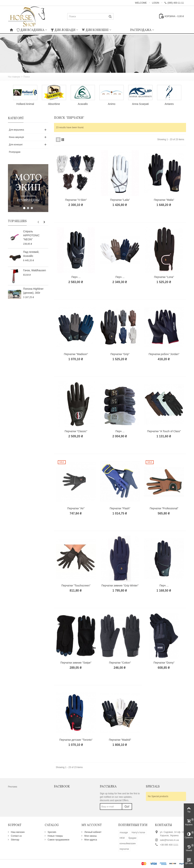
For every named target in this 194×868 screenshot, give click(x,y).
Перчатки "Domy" (164, 663)
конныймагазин (128, 843)
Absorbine (54, 104)
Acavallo (83, 104)
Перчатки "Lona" (164, 277)
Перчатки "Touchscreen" (76, 586)
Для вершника (16, 130)
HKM (122, 838)
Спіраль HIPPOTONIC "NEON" (31, 235)
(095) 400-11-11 (174, 3)
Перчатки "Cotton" (120, 663)
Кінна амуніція (16, 137)
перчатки (124, 849)
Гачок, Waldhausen (34, 270)
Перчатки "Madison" (76, 354)
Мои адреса (90, 840)
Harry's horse (138, 832)
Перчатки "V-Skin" (76, 200)
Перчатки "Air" (76, 508)
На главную (14, 77)
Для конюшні (95, 30)
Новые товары (55, 836)
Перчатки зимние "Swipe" (76, 663)
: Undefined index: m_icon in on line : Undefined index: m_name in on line (121, 30)
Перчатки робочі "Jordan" (164, 354)
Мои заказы (90, 836)
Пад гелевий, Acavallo (31, 254)
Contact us (16, 836)
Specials (52, 832)
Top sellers (17, 221)
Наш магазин (17, 832)
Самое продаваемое (58, 840)
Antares (169, 104)
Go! (127, 807)
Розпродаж (15, 152)
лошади (124, 832)
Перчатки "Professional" (164, 508)
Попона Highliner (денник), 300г (33, 291)
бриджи (132, 838)
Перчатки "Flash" (120, 508)
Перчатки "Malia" (164, 200)
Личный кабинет (93, 832)
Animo (112, 104)
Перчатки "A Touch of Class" (164, 431)
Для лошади (63, 30)
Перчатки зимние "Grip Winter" (120, 586)
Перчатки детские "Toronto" (76, 740)
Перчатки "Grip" (120, 354)
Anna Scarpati (140, 104)
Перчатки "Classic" (76, 431)
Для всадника (31, 30)
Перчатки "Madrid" (120, 740)
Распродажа (141, 30)
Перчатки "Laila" (120, 200)
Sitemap (15, 840)
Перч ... (76, 277)
